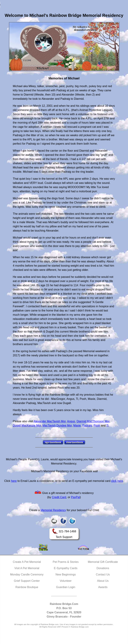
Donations (103, 568)
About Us (103, 581)
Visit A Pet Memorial (27, 568)
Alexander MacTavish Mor (50, 421)
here (14, 481)
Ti (107, 426)
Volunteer (66, 581)
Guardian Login (66, 587)
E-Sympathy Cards (66, 568)
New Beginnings (66, 574)
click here (117, 481)
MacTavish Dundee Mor (57, 426)
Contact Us (103, 574)
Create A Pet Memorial (27, 562)
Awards (103, 587)
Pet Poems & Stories (66, 562)
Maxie (77, 426)
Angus (71, 421)
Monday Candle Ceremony (27, 574)
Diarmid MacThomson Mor (93, 421)
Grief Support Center (27, 581)
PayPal (75, 497)
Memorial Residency (53, 510)
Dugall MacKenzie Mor (27, 426)
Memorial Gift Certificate (103, 562)
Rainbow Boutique (27, 587)
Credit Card (59, 497)
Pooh (97, 426)
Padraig (87, 426)
